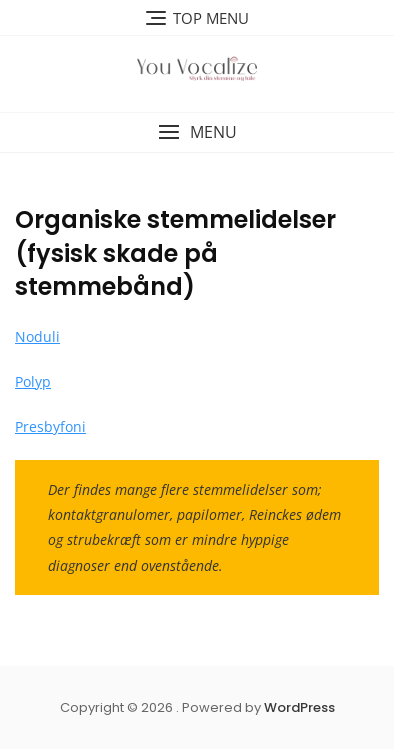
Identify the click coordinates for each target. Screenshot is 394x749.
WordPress (299, 707)
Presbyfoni (50, 426)
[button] (197, 132)
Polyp (33, 381)
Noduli (37, 336)
